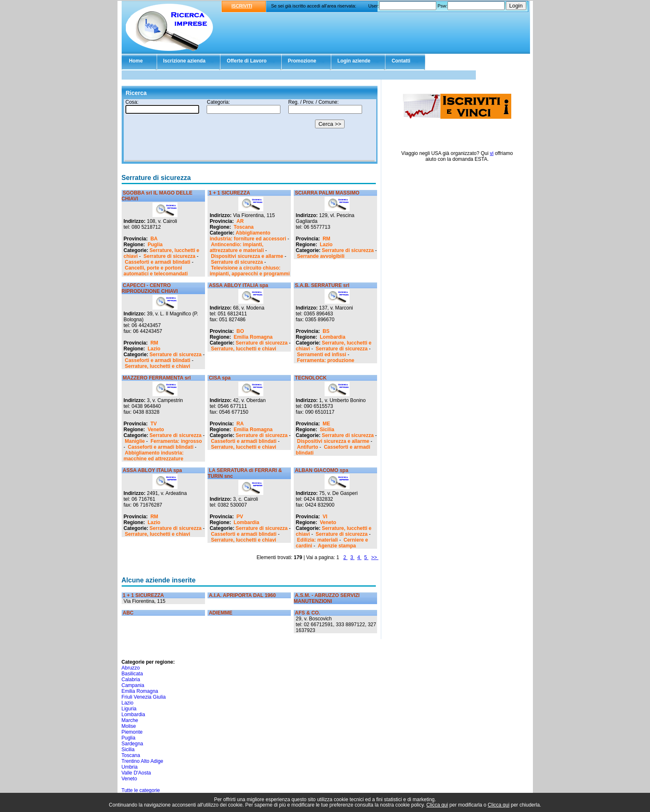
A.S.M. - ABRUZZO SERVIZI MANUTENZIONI (327, 598)
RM (326, 239)
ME (326, 424)
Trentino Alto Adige (142, 761)
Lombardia (333, 337)
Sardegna (132, 744)
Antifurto (308, 447)
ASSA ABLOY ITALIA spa (238, 285)
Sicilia (327, 430)
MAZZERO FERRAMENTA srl (157, 378)
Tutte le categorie (141, 790)
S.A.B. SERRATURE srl (322, 285)
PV (240, 517)
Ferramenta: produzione (326, 360)
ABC (128, 613)
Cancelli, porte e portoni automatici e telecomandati (156, 271)
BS (326, 331)
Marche (130, 720)
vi (492, 153)
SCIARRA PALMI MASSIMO (327, 193)
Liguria (129, 709)
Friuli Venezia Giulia (144, 697)
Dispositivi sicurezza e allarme (247, 256)
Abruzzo (131, 668)
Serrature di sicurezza (169, 256)
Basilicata (132, 674)
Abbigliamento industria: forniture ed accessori (248, 236)
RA (240, 424)
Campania (133, 685)
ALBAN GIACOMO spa (322, 470)
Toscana (244, 227)
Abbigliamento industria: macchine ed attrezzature (154, 456)
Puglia (155, 245)
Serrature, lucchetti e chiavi (158, 366)
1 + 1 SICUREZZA (229, 193)
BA (154, 239)
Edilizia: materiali (317, 540)
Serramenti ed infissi (322, 355)
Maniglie (135, 441)
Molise (129, 726)
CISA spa (220, 378)
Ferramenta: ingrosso (176, 441)
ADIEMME (221, 613)
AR (240, 221)
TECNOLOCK (311, 378)
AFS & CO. (308, 613)
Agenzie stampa (337, 546)
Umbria (130, 767)
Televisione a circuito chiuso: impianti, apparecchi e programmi (250, 271)
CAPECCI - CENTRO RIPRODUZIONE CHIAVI (150, 288)
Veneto (156, 430)
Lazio (326, 245)
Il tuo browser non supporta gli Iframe (250, 130)
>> (375, 557)
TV (154, 424)
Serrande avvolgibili (321, 256)
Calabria (131, 680)
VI (325, 517)
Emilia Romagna (253, 337)
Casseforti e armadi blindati (158, 262)
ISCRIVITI (242, 6)
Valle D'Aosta (136, 773)
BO (240, 331)
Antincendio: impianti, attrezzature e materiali (237, 247)
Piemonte (132, 732)
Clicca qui (437, 805)
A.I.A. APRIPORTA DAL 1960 (242, 595)
